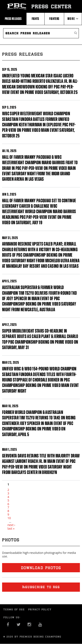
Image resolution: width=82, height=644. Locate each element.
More (73, 19)
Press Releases (13, 19)
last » (11, 528)
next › (11, 525)
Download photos (41, 568)
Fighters (54, 19)
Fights (35, 19)
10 (9, 518)
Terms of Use (14, 609)
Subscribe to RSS (41, 587)
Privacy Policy (40, 609)
